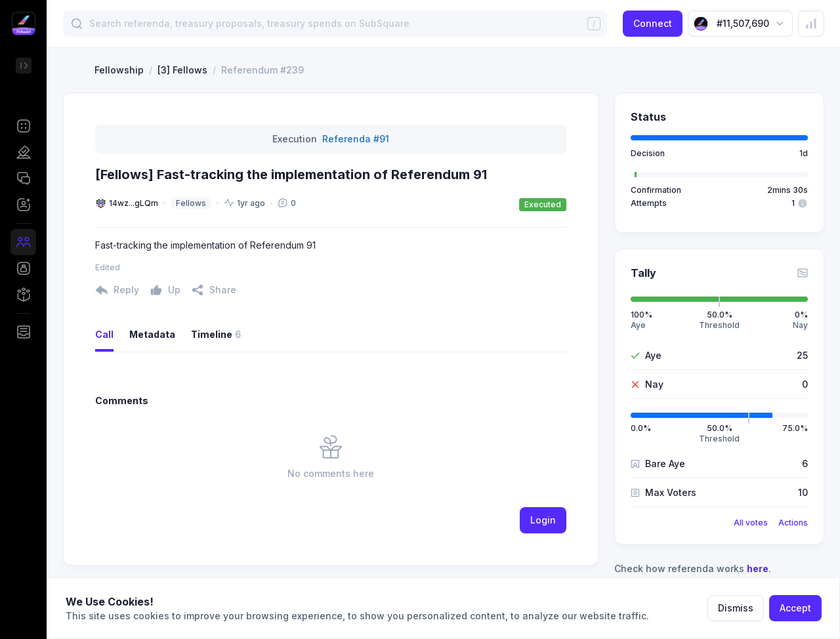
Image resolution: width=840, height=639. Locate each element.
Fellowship (119, 70)
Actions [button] (793, 523)
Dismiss (736, 608)
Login (543, 520)
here (758, 568)
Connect (653, 23)
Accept (795, 608)
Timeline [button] (216, 335)
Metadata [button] (152, 334)
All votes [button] (751, 523)
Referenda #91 (356, 139)
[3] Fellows (182, 70)
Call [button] (104, 334)
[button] (23, 126)
